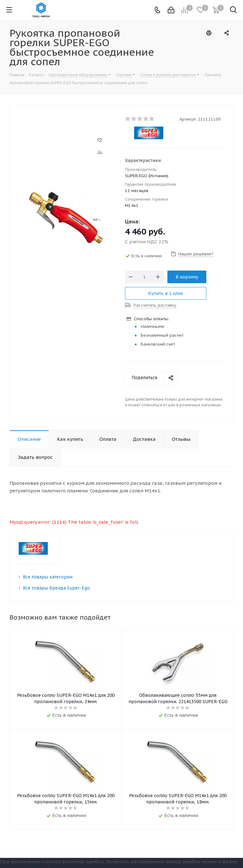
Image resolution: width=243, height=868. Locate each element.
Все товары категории (48, 577)
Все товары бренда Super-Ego (56, 588)
